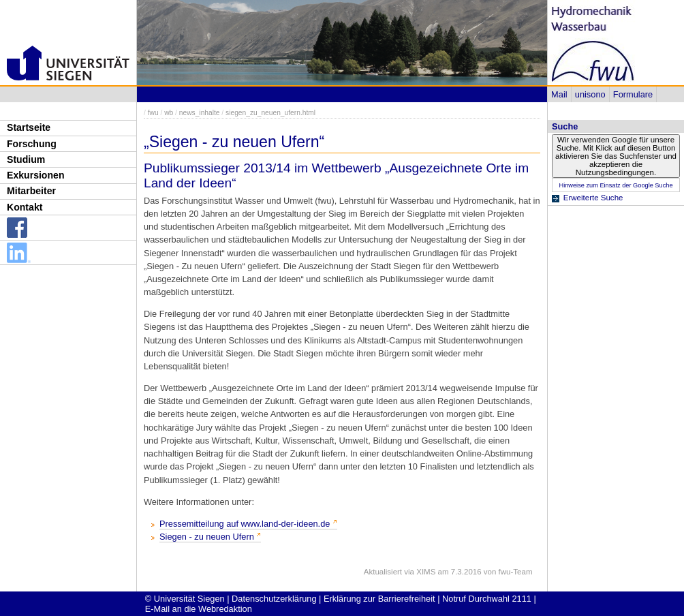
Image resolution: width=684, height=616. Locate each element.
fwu (153, 113)
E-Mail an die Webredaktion (199, 609)
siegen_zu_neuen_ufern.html (270, 113)
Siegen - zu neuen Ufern (207, 537)
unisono (590, 94)
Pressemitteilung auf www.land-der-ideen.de (245, 524)
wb (169, 113)
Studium (26, 159)
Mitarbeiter (31, 191)
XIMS (426, 572)
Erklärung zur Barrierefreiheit (379, 599)
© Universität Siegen (185, 599)
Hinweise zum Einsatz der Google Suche (616, 185)
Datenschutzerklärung (274, 599)
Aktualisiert (383, 572)
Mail (559, 94)
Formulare (633, 94)
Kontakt (25, 207)
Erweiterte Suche (593, 198)
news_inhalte (200, 113)
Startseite (29, 127)
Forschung (32, 144)
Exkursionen (36, 175)
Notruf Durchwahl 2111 (487, 599)
